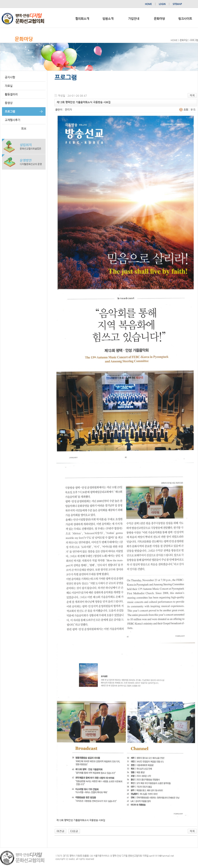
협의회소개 (82, 19)
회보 (24, 128)
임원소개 (108, 19)
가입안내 (134, 19)
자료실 (9, 86)
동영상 (9, 103)
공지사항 (10, 77)
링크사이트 (185, 19)
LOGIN (162, 4)
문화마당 (159, 19)
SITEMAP (177, 4)
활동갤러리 (11, 94)
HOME (148, 4)
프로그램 (10, 111)
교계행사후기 (12, 120)
